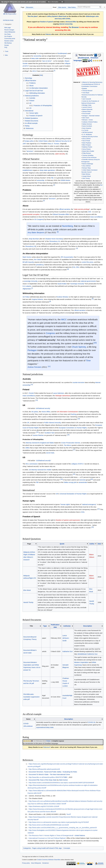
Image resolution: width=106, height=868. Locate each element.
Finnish (31, 393)
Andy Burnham (34, 239)
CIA (74, 267)
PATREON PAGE (8, 20)
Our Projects (8, 36)
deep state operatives (47, 170)
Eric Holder (47, 470)
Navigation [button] (8, 24)
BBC (66, 777)
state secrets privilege (82, 209)
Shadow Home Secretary (54, 239)
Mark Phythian (87, 143)
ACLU (35, 71)
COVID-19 (92, 722)
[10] (95, 343)
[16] (68, 435)
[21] (99, 509)
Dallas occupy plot (70, 482)
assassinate (83, 482)
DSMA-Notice (65, 180)
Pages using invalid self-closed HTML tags (47, 848)
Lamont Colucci (87, 107)
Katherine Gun (92, 654)
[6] (68, 269)
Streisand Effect (71, 22)
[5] (77, 248)
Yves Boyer (86, 93)
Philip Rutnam (87, 153)
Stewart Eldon (87, 111)
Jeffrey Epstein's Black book (57, 16)
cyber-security (60, 154)
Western (77, 662)
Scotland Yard (49, 433)
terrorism (30, 151)
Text (68, 814)
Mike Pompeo (87, 145)
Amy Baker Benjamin (36, 232)
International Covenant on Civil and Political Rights (47, 838)
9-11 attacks (27, 286)
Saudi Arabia (62, 284)
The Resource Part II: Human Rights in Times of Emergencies (50, 835)
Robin (48, 741)
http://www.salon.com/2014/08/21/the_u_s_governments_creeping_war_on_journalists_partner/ (62, 828)
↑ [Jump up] (28, 764)
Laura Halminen (58, 393)
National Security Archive (90, 137)
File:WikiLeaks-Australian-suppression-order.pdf (32, 697)
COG (83, 512)
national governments (88, 281)
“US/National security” (43, 460)
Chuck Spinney (79, 347)
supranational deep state (45, 727)
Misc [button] (6, 55)
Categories (27, 848)
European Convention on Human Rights (73, 428)
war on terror (47, 61)
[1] (54, 71)
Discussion (30, 7)
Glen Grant (86, 118)
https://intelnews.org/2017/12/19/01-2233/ (43, 806)
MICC (64, 319)
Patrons (48, 34)
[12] (32, 384)
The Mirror (67, 445)
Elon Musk (27, 590)
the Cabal (37, 259)
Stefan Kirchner (87, 124)
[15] (37, 432)
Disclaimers (46, 863)
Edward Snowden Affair (61, 214)
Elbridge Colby (87, 105)
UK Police (26, 297)
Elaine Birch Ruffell (88, 151)
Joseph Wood (87, 176)
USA (89, 212)
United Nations (80, 835)
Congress (50, 333)
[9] (50, 301)
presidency (40, 265)
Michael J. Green (87, 120)
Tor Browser (74, 27)
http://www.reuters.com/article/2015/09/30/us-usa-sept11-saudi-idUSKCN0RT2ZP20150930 (61, 783)
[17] (74, 450)
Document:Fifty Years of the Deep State (43, 780)
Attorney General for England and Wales (40, 443)
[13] (37, 400)
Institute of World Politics (90, 122)
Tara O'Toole (86, 141)
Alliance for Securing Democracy (92, 82)
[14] (79, 419)
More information (53, 2)
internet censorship (66, 24)
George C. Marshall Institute (91, 116)
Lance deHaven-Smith (66, 638)
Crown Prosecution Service (71, 443)
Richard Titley (86, 168)
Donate (7, 45)
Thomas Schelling (88, 155)
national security (47, 340)
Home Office (46, 412)
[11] (49, 366)
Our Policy (8, 34)
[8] (93, 299)
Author (92, 544)
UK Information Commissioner (67, 412)
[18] (74, 474)
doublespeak (84, 58)
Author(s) (67, 626)
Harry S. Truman (53, 144)
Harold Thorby (28, 602)
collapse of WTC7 (78, 464)
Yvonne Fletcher (38, 435)
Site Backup (8, 43)
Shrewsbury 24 (55, 241)
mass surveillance (96, 217)
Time (88, 361)
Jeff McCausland (87, 132)
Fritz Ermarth (86, 114)
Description (88, 626)
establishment (27, 170)
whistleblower (82, 654)
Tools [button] (7, 51)
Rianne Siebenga (88, 164)
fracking (74, 414)
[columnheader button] (63, 544)
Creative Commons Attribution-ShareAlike (49, 860)
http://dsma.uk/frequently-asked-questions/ (44, 769)
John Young (86, 178)
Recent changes (9, 30)
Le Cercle (85, 130)
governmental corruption (31, 214)
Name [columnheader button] (28, 719)
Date (99, 544)
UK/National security (43, 408)
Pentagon (32, 350)
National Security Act (62, 141)
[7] (32, 288)
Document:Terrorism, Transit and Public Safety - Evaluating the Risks (53, 772)
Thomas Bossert (87, 91)
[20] (92, 479)
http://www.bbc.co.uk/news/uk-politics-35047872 (46, 777)
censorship (37, 56)
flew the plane (33, 16)
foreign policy (29, 141)
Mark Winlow (86, 174)
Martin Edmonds (87, 109)
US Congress (39, 219)
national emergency (89, 504)
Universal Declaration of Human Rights (73, 494)
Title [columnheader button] (31, 626)
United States (43, 141)
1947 (24, 144)
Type (45, 626)
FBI (52, 178)
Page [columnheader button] (29, 544)
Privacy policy (26, 863)
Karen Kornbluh (87, 126)
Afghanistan (27, 289)
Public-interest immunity (52, 423)
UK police (35, 412)
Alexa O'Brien (86, 139)
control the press (87, 262)
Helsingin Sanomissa (63, 396)
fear (101, 185)
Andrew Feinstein (34, 367)
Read (55, 7)
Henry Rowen (86, 149)
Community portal (10, 39)
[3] (44, 201)
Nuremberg (67, 226)
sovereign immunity (31, 281)
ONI (77, 267)
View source (62, 7)
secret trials (50, 453)
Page (22, 7)
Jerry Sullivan (86, 166)
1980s (27, 448)
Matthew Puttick (87, 147)
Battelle (85, 89)
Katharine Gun (68, 651)
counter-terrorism (78, 382)
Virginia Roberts (37, 299)
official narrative (65, 209)
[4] (58, 232)
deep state (35, 58)
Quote (62, 544)
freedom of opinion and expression (68, 520)
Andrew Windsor (63, 297)
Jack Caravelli (87, 99)
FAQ (6, 47)
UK (28, 423)
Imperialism (85, 662)
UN (57, 494)
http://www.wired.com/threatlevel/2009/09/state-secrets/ (48, 825)
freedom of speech (47, 22)
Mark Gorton (27, 257)
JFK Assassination (67, 257)
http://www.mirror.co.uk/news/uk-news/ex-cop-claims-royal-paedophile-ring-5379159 (58, 822)
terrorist (83, 480)
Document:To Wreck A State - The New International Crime (49, 774)
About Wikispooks (10, 32)
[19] (62, 479)
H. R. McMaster (87, 134)
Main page (8, 28)
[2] (54, 185)
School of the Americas (89, 157)
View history (72, 7)
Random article (9, 41)
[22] (93, 527)
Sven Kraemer (87, 128)
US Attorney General (36, 470)
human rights (65, 504)
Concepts (67, 848)
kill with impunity (28, 262)
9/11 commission (32, 464)
